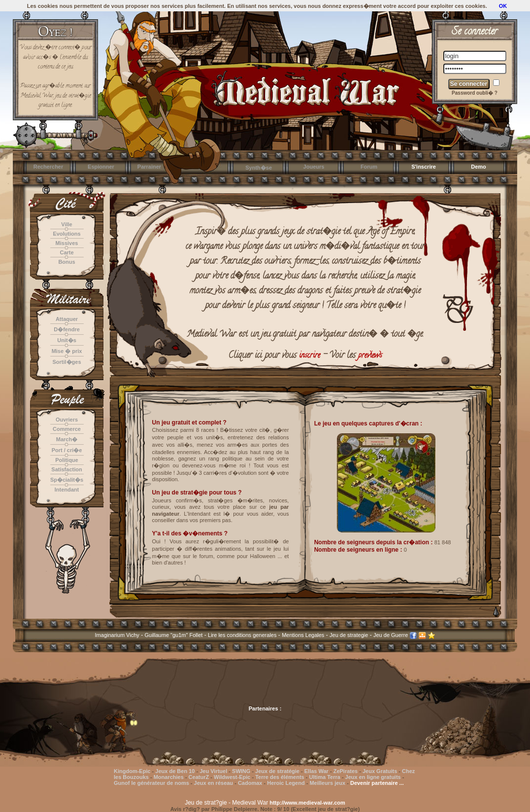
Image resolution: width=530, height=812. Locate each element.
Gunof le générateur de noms (151, 783)
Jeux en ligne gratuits (373, 777)
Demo (479, 167)
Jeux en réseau (215, 783)
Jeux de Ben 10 (175, 771)
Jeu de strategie (349, 635)
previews (370, 356)
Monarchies (169, 777)
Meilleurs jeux (327, 783)
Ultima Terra (324, 777)
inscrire (310, 356)
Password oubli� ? (475, 93)
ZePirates (346, 771)
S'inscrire (424, 167)
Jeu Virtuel (213, 771)
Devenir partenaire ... (377, 783)
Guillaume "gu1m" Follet (174, 635)
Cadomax (250, 783)
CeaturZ (199, 777)
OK (503, 6)
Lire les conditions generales (242, 635)
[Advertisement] (265, 685)
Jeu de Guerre (391, 635)
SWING (241, 771)
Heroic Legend (286, 783)
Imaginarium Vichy (117, 635)
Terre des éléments (280, 777)
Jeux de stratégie (277, 771)
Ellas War (316, 771)
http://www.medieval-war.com (307, 803)
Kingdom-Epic (132, 771)
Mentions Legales (303, 635)
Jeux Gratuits (380, 771)
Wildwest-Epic (232, 777)
